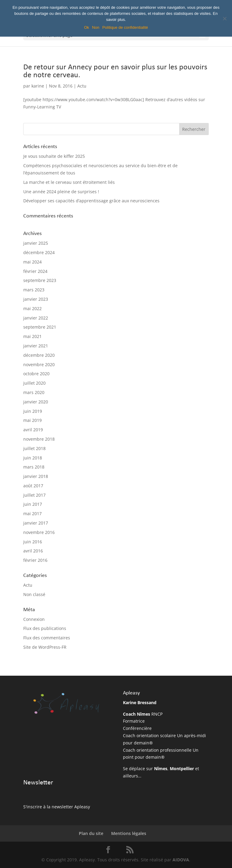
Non (96, 27)
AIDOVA (181, 860)
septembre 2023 (40, 280)
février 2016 (35, 560)
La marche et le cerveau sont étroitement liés (69, 182)
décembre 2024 (39, 252)
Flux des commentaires (47, 638)
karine (38, 86)
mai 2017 (32, 514)
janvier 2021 (36, 346)
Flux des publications (45, 628)
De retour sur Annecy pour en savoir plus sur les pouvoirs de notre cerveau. (115, 71)
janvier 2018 (36, 476)
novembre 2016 (39, 532)
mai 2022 (32, 308)
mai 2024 (32, 262)
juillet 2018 (34, 448)
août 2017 (33, 486)
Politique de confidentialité (125, 27)
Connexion (34, 619)
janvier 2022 (36, 318)
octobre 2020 (36, 374)
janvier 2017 (36, 523)
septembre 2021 (40, 327)
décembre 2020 (39, 355)
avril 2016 (33, 551)
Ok (87, 27)
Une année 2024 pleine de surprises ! (61, 192)
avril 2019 (33, 430)
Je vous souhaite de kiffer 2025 (54, 156)
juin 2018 (33, 458)
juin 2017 (33, 504)
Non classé (34, 594)
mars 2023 (34, 290)
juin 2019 (33, 411)
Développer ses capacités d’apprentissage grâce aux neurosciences (91, 201)
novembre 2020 (39, 364)
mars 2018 (34, 467)
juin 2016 (33, 542)
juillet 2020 (34, 383)
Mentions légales (129, 833)
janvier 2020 (36, 402)
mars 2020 (34, 392)
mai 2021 (32, 336)
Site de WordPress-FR (45, 647)
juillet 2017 (34, 495)
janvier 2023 (36, 299)
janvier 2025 (36, 243)
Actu (82, 86)
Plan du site (91, 833)
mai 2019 (32, 420)
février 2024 (35, 271)
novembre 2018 (39, 439)
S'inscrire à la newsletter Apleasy (57, 807)
